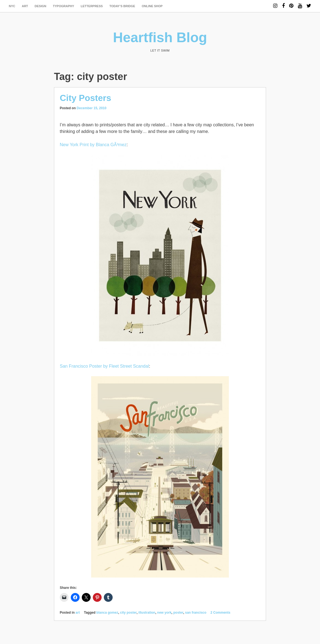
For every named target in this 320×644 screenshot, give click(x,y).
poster (178, 613)
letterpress (92, 6)
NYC (12, 6)
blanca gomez (107, 613)
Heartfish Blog (160, 38)
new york (164, 613)
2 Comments (220, 613)
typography (63, 6)
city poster (128, 613)
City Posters (86, 98)
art (25, 6)
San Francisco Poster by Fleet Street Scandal (104, 366)
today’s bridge (122, 6)
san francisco (196, 613)
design (40, 6)
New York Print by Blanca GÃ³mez (93, 145)
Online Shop (152, 6)
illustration (147, 613)
